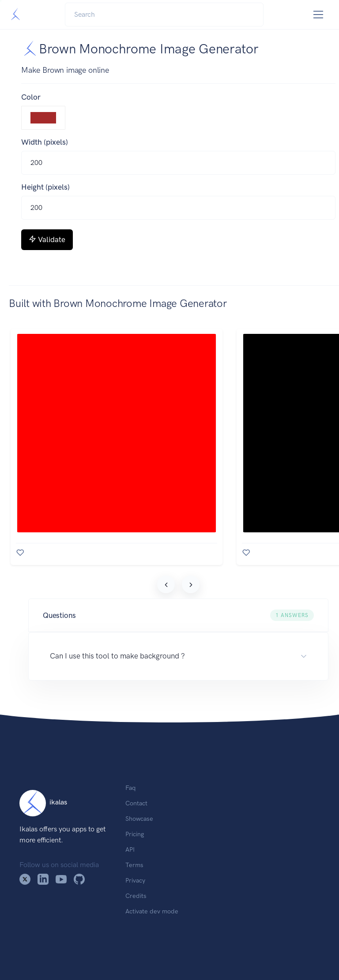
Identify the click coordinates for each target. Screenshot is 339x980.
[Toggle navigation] (318, 15)
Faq (130, 788)
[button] (178, 615)
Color (31, 97)
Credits (136, 896)
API (130, 849)
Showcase (139, 819)
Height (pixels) (45, 187)
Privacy (135, 880)
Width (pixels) (45, 142)
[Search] (164, 15)
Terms (134, 865)
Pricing (135, 834)
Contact (136, 803)
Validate (47, 239)
